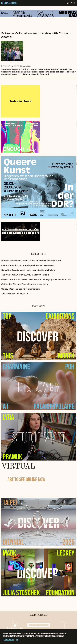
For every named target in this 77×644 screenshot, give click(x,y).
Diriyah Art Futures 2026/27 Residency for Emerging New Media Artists (36, 279)
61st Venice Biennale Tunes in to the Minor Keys (25, 284)
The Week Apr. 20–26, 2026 (15, 294)
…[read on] (44, 74)
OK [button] (17, 640)
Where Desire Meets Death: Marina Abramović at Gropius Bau (31, 261)
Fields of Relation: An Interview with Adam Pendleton (28, 265)
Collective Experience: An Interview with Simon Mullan (28, 270)
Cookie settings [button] (9, 640)
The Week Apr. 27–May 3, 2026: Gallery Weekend (25, 275)
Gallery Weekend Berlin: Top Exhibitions (21, 289)
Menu (71, 3)
